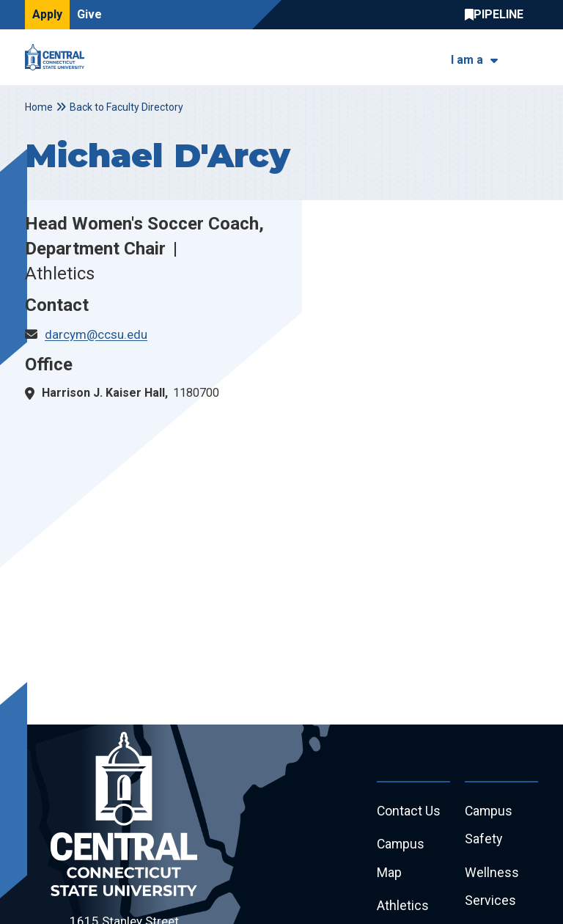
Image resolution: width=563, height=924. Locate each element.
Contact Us (409, 811)
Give (89, 14)
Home (39, 107)
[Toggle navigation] (529, 58)
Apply (47, 14)
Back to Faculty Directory (126, 107)
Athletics (403, 907)
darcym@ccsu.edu (96, 334)
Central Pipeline (498, 15)
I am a (467, 60)
